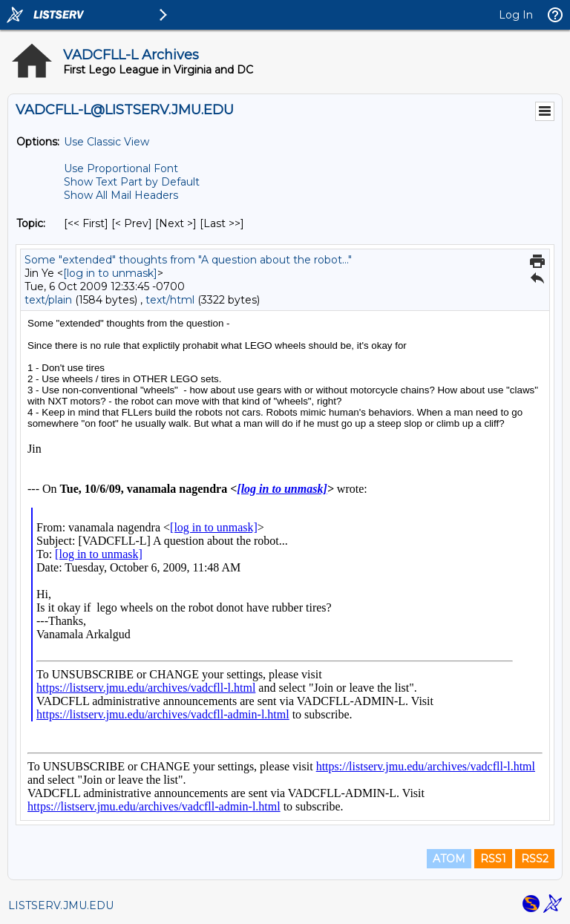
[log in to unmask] (110, 273)
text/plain (48, 300)
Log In (516, 15)
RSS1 (493, 859)
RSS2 (535, 859)
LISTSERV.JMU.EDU (61, 905)
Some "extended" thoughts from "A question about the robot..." (188, 260)
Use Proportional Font (121, 168)
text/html (170, 300)
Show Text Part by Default (132, 182)
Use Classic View (107, 142)
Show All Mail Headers (121, 195)
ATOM (449, 859)
